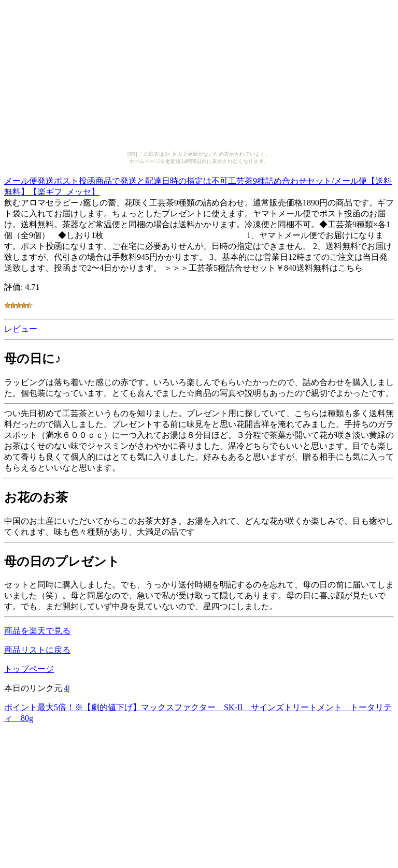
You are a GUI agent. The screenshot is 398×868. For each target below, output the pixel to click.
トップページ (29, 669)
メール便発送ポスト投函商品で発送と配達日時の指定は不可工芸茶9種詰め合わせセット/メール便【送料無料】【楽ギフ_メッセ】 (198, 185)
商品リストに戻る (37, 650)
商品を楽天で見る (37, 631)
